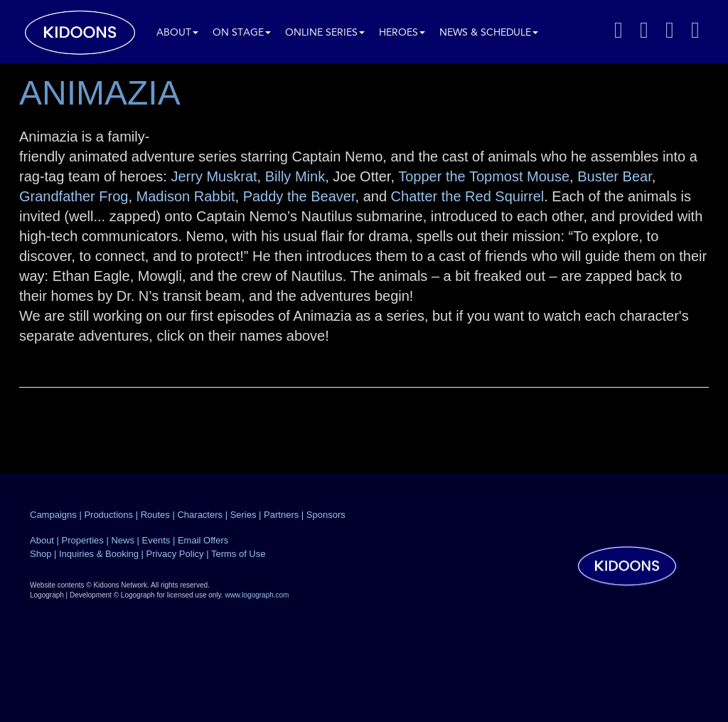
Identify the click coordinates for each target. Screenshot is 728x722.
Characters (200, 515)
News (123, 540)
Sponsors (326, 515)
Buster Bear (615, 176)
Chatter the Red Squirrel (468, 196)
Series (243, 515)
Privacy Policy (175, 554)
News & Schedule (489, 33)
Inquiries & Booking (99, 554)
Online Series (325, 33)
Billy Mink (295, 176)
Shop (41, 554)
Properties (83, 540)
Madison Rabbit (186, 196)
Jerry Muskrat (214, 176)
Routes (155, 515)
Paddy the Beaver (299, 196)
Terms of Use (239, 554)
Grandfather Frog (74, 196)
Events (156, 540)
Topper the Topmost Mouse (484, 176)
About (177, 33)
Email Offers (203, 540)
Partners (281, 515)
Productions (108, 515)
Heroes (402, 33)
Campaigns (53, 515)
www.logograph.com (257, 595)
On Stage (242, 33)
